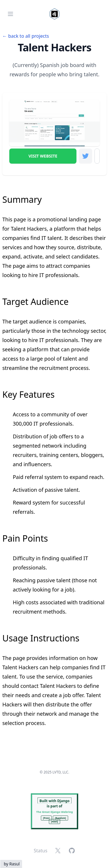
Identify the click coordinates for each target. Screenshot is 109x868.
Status (41, 851)
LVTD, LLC (60, 772)
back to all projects (28, 36)
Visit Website (43, 156)
